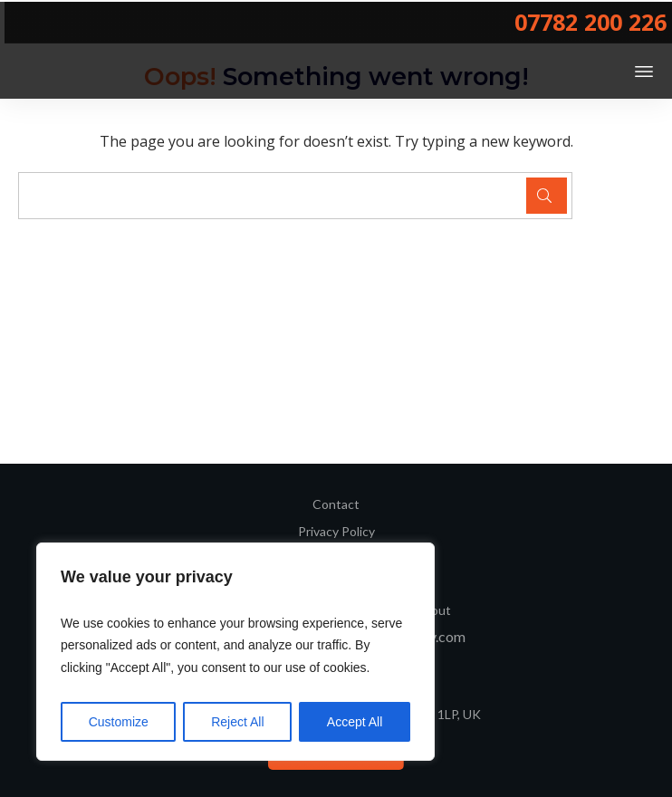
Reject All (237, 722)
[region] (235, 652)
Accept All (355, 722)
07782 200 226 (590, 22)
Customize (119, 722)
